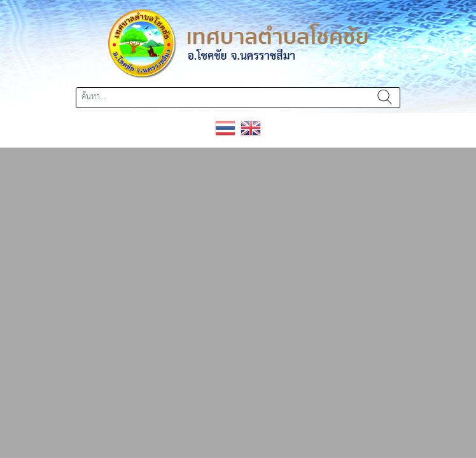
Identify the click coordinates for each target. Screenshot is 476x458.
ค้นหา (385, 98)
